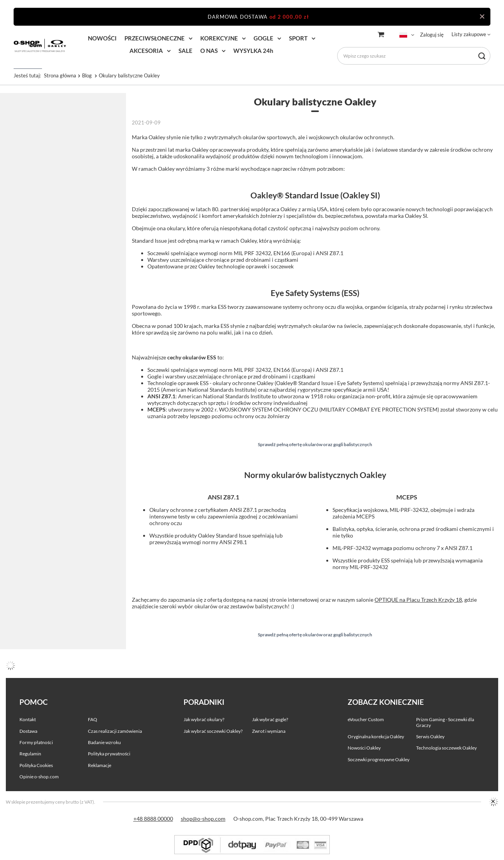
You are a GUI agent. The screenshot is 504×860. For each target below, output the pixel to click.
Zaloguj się (432, 35)
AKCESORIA (146, 51)
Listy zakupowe (469, 34)
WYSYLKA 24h (253, 51)
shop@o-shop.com (203, 819)
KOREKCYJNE (219, 38)
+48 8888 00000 (153, 819)
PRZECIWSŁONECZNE (155, 38)
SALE (185, 51)
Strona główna (60, 75)
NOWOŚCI (102, 38)
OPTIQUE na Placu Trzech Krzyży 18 (418, 600)
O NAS (209, 51)
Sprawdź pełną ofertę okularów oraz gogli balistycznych (315, 444)
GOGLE (263, 38)
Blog (87, 75)
